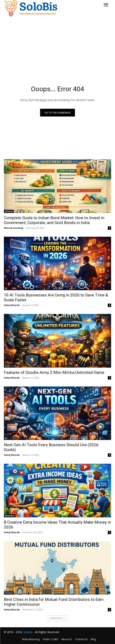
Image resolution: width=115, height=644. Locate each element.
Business (10, 516)
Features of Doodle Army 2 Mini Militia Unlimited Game (54, 372)
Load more (57, 618)
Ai (6, 288)
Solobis (28, 632)
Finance (9, 211)
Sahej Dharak (12, 305)
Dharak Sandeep (14, 228)
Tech (7, 366)
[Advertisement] (57, 45)
